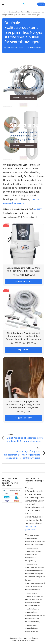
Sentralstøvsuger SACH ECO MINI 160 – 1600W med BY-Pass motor (23, 269)
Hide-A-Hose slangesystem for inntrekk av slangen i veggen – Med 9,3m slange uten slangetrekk (23, 404)
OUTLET (38, 209)
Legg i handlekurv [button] (23, 281)
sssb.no (10, 48)
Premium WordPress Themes (27, 638)
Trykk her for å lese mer (23, 98)
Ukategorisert (35, 48)
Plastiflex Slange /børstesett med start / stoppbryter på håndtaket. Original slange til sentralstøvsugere (24, 336)
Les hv (35, 199)
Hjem (4, 12)
